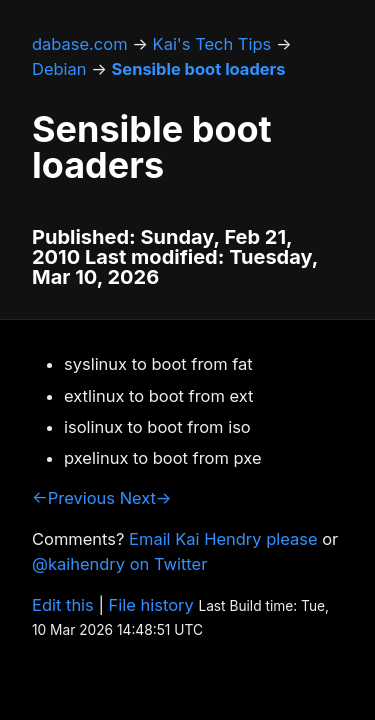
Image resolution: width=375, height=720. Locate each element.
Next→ (146, 498)
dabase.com (80, 44)
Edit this (63, 605)
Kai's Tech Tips (212, 44)
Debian (59, 69)
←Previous (73, 498)
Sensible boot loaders (199, 69)
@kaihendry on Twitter (119, 564)
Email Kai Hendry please (223, 539)
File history (151, 605)
